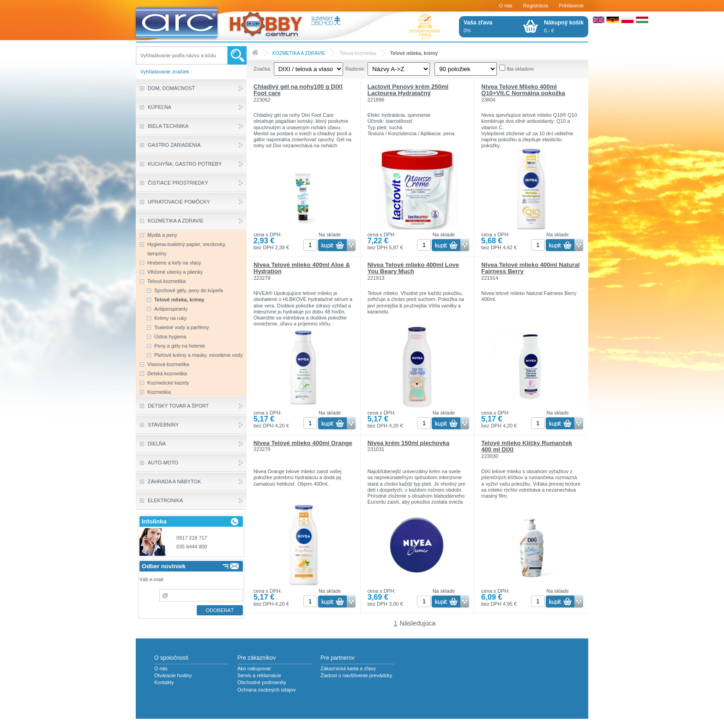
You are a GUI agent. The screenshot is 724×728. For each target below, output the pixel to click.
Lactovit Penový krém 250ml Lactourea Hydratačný (408, 90)
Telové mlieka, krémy (414, 53)
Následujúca (418, 623)
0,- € (564, 26)
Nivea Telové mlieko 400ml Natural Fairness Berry (530, 268)
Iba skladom (520, 69)
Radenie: (356, 69)
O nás (506, 6)
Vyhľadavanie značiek (165, 72)
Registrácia (536, 6)
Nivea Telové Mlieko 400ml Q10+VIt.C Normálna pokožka (523, 90)
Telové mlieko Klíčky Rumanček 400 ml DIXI (527, 446)
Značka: (262, 69)
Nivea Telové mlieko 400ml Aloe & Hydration (302, 268)
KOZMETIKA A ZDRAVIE (299, 53)
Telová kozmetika (358, 53)
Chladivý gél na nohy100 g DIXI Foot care (298, 90)
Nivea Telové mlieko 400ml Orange (303, 443)
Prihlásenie (571, 6)
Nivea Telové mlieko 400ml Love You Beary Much (413, 268)
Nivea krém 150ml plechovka (409, 443)
